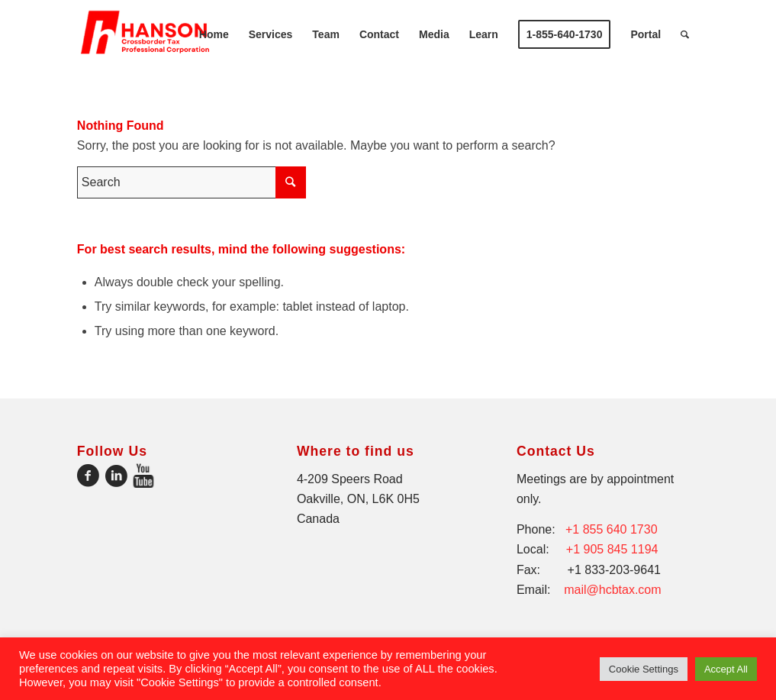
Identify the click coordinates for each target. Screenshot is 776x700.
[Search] (685, 34)
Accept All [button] (726, 669)
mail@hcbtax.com (612, 590)
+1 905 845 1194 (612, 549)
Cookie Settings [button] (644, 669)
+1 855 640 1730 (612, 529)
